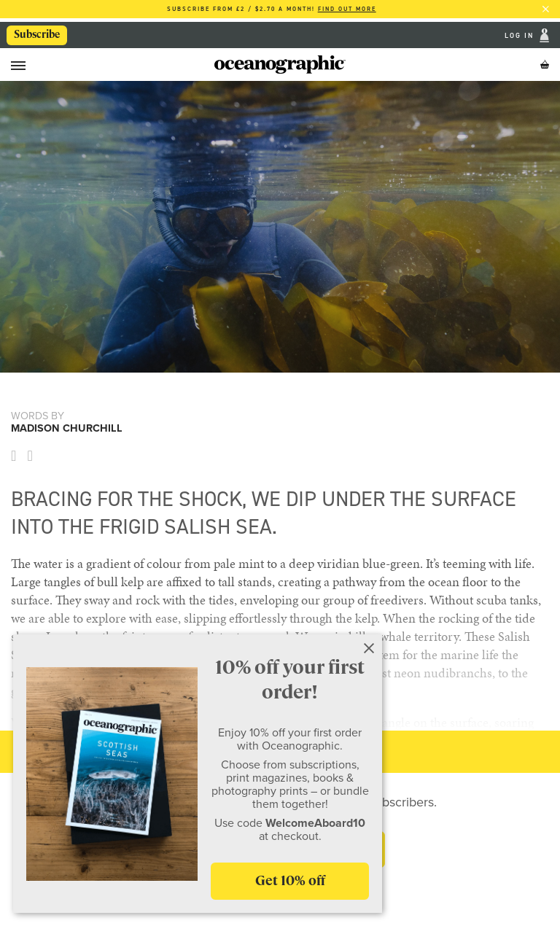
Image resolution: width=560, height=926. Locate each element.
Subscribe (37, 34)
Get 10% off (290, 880)
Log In (521, 35)
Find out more (347, 9)
